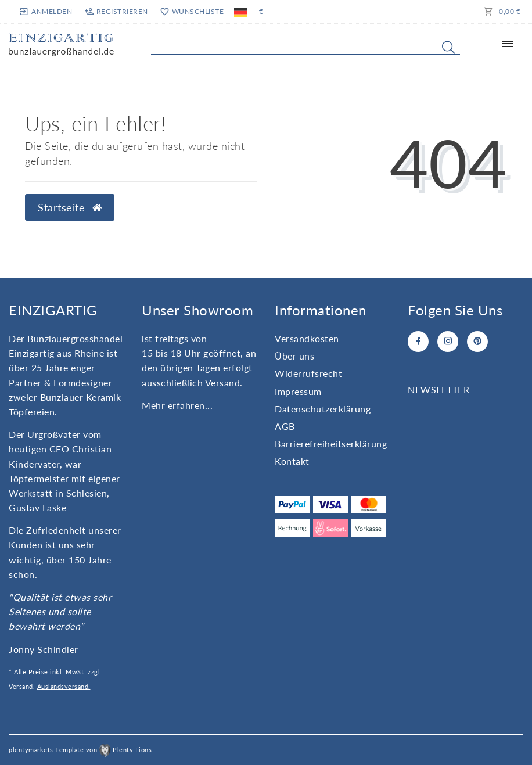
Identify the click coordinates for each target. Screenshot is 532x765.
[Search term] (305, 45)
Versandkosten (307, 338)
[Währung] (261, 12)
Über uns (294, 356)
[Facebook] (418, 342)
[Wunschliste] (191, 12)
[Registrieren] (116, 12)
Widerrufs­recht (308, 373)
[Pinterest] (477, 342)
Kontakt (292, 461)
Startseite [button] (70, 208)
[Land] (241, 12)
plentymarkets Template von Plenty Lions (80, 750)
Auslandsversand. (64, 686)
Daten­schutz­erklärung (323, 409)
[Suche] (448, 47)
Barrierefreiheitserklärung (331, 443)
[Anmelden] (47, 11)
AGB (285, 426)
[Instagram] (448, 342)
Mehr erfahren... (177, 405)
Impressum (298, 391)
